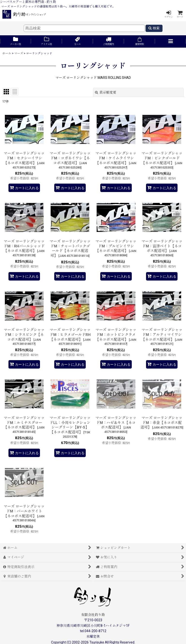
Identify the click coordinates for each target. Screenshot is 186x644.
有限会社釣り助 (93, 615)
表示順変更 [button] (106, 92)
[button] (170, 41)
